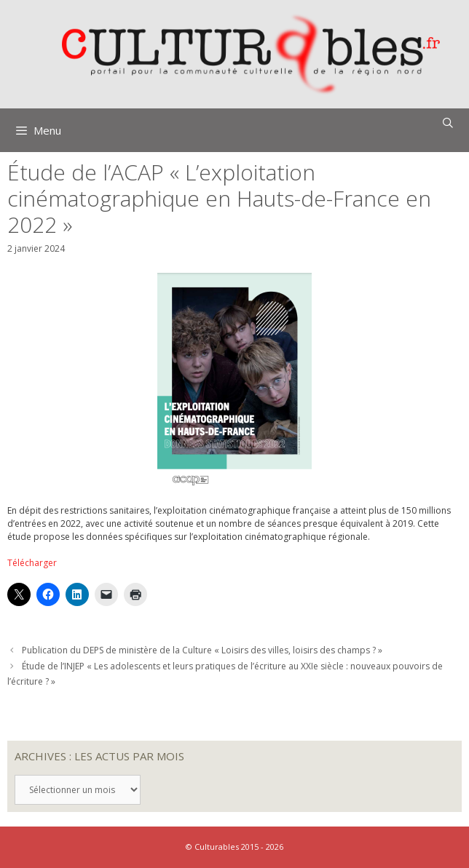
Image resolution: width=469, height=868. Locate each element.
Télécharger (32, 563)
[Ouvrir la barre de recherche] (448, 123)
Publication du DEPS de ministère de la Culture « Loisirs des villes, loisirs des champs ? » (202, 650)
